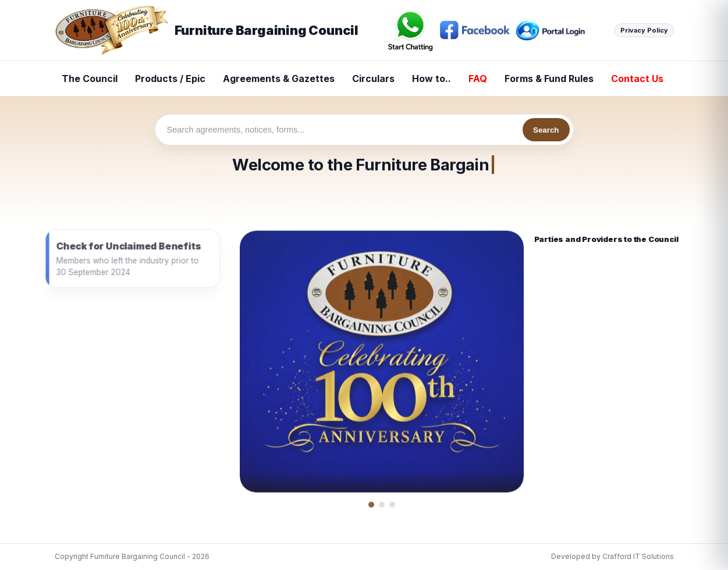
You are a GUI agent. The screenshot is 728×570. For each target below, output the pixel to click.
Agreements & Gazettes (279, 79)
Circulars (373, 79)
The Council (90, 79)
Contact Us (637, 79)
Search (546, 130)
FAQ (478, 79)
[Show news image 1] (371, 507)
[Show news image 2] (382, 507)
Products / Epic (170, 79)
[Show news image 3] (392, 507)
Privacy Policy (644, 30)
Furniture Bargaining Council (207, 30)
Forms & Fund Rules (549, 79)
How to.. (432, 79)
